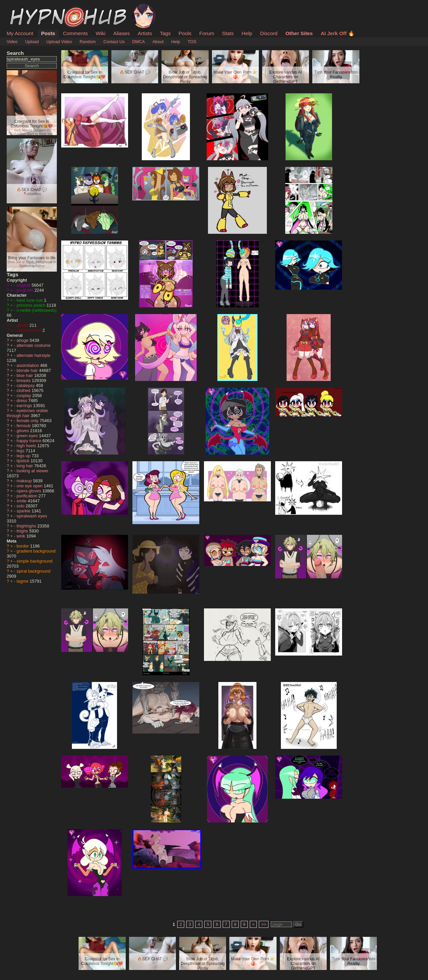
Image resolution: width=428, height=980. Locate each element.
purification (28, 496)
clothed (24, 390)
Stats (228, 33)
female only (28, 421)
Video (12, 42)
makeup (25, 481)
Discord (269, 33)
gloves (24, 431)
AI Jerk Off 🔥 (338, 33)
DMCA (138, 42)
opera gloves (30, 491)
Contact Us (114, 42)
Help (247, 33)
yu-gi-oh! (26, 290)
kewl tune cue (30, 300)
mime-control (30, 330)
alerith (23, 325)
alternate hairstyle (34, 355)
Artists (145, 33)
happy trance (30, 441)
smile (22, 501)
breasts (24, 380)
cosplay (25, 396)
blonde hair (28, 370)
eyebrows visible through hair (27, 413)
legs (21, 451)
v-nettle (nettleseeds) (37, 310)
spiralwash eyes (32, 516)
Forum (207, 33)
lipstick (24, 461)
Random (88, 42)
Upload (32, 42)
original (24, 285)
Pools (185, 33)
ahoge (23, 340)
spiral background (34, 571)
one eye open (30, 486)
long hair (26, 466)
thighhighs (27, 526)
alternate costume (34, 345)
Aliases (122, 33)
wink (22, 536)
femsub (24, 426)
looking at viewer (33, 471)
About (158, 42)
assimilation (28, 365)
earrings (25, 406)
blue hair (26, 375)
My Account (20, 33)
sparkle (24, 511)
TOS (192, 42)
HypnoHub (25, 8)
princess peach (32, 305)
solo (21, 506)
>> (264, 924)
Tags (165, 33)
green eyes (28, 436)
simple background (35, 561)
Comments (75, 33)
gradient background (36, 551)
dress (23, 401)
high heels (27, 446)
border (24, 546)
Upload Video (59, 42)
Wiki (100, 33)
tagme (23, 581)
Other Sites (299, 33)
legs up (24, 456)
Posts (48, 33)
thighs (23, 531)
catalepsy (26, 385)
